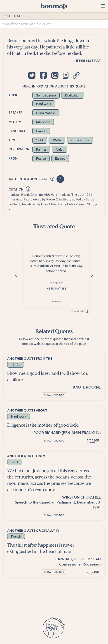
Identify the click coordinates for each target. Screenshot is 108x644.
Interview (43, 122)
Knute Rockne (87, 387)
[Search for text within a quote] (54, 24)
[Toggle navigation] (103, 6)
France (41, 158)
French (41, 131)
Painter (41, 149)
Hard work (44, 104)
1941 (40, 140)
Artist (60, 149)
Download (80, 311)
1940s (57, 140)
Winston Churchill (81, 497)
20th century (80, 140)
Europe (60, 158)
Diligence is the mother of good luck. (43, 425)
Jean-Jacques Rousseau (77, 559)
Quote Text (12, 16)
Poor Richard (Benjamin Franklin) (67, 433)
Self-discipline (46, 95)
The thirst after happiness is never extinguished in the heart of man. (41, 548)
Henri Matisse (88, 61)
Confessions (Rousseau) (80, 564)
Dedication (73, 95)
